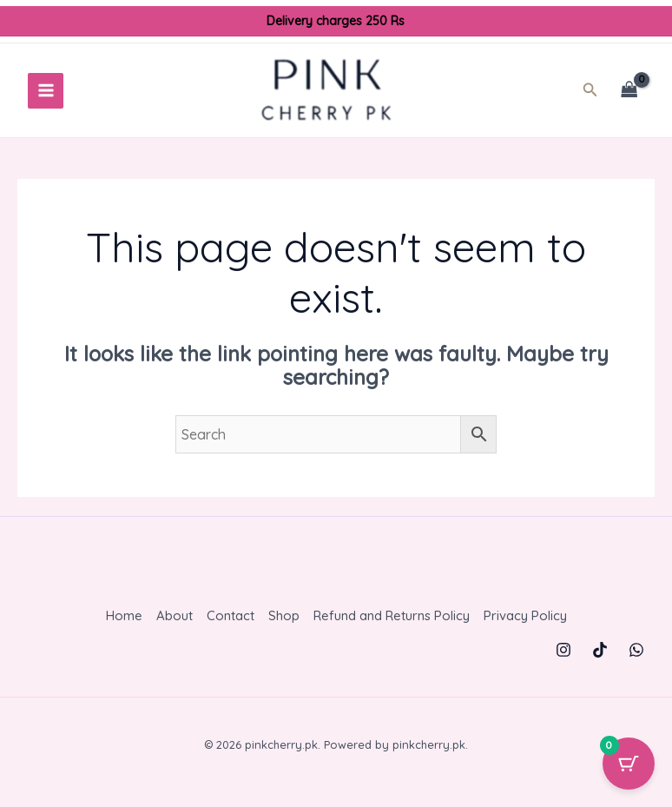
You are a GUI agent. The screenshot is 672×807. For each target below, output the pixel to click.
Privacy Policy (525, 622)
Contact (231, 622)
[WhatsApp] (636, 655)
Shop (284, 622)
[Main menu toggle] (46, 93)
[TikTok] (600, 655)
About (175, 622)
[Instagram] (563, 655)
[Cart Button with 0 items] (629, 764)
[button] (596, 94)
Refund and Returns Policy (392, 622)
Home (124, 622)
